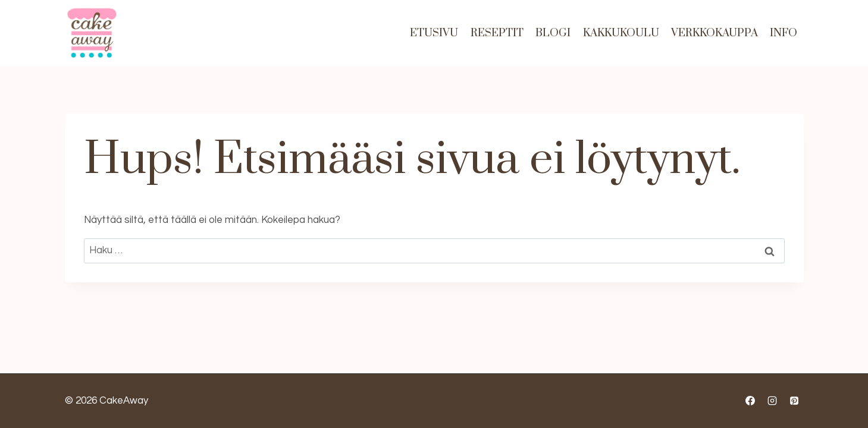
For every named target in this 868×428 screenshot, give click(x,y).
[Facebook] (750, 401)
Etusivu (434, 33)
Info (784, 33)
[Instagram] (772, 401)
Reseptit (497, 33)
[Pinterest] (794, 401)
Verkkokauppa (715, 33)
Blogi (553, 33)
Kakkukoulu (621, 33)
